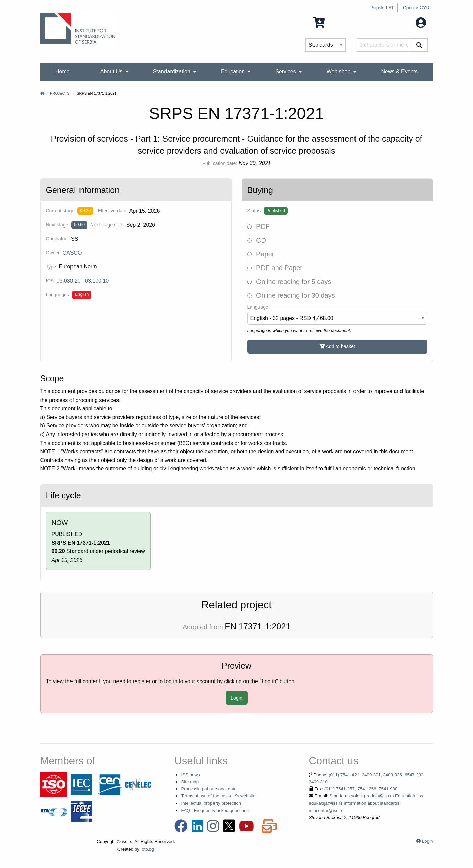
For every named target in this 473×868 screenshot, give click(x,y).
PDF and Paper (275, 268)
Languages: (58, 295)
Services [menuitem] (286, 71)
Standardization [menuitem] (172, 71)
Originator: (57, 239)
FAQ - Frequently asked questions (215, 810)
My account (405, 22)
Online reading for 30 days (291, 295)
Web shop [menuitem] (339, 71)
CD (257, 240)
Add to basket (337, 346)
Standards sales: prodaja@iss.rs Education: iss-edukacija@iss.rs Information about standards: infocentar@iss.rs (366, 803)
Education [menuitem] (233, 71)
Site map (190, 782)
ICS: (51, 281)
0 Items (329, 22)
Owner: (54, 253)
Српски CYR (416, 8)
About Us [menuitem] (111, 71)
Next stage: (58, 225)
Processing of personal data (209, 789)
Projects (60, 93)
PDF (259, 226)
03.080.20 (69, 281)
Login (236, 698)
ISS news (190, 775)
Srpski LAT (383, 8)
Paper (261, 254)
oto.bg (148, 849)
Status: (255, 211)
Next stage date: (107, 225)
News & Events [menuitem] (399, 71)
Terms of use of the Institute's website (218, 796)
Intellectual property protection (211, 803)
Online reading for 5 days (289, 282)
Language (258, 307)
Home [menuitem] (63, 71)
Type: (52, 267)
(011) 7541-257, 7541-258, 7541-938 (361, 789)
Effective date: (112, 211)
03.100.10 (97, 281)
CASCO (72, 253)
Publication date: (220, 163)
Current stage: (61, 211)
